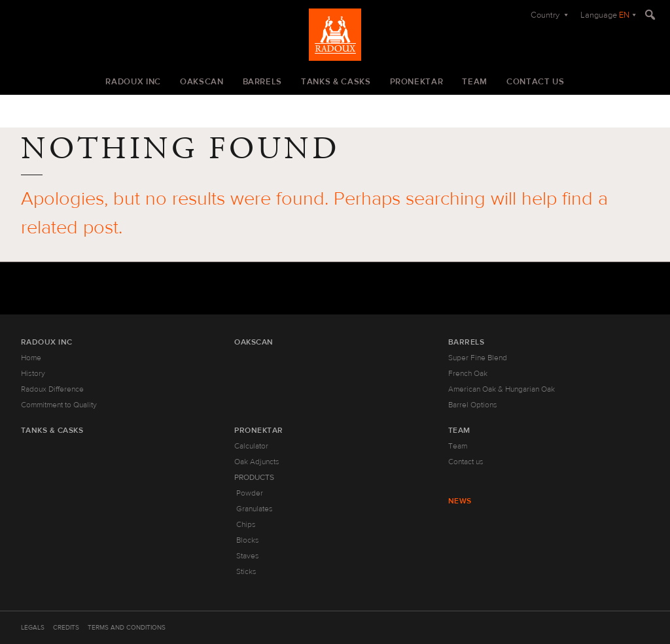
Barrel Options (473, 405)
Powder (250, 493)
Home (31, 358)
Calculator (251, 446)
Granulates (255, 509)
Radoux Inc (133, 82)
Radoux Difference (52, 389)
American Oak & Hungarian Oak (502, 389)
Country (546, 15)
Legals (33, 627)
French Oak (468, 373)
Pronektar (417, 82)
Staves (248, 556)
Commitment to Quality (59, 405)
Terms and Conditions (127, 627)
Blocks (248, 540)
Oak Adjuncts (257, 462)
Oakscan (202, 82)
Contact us (536, 82)
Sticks (246, 571)
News (460, 501)
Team (475, 82)
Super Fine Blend (478, 358)
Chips (246, 524)
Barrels (263, 82)
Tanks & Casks (336, 82)
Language (605, 15)
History (33, 373)
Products (254, 477)
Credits (66, 627)
